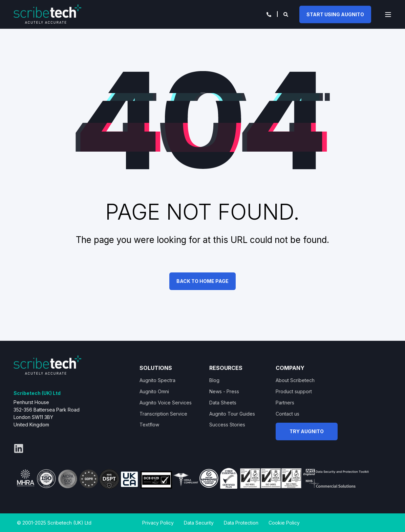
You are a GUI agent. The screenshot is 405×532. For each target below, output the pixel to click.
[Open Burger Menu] (388, 15)
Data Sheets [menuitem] (223, 403)
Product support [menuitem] (294, 391)
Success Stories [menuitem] (227, 425)
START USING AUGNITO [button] (335, 14)
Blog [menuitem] (214, 380)
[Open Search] (286, 14)
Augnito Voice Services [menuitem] (166, 403)
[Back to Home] (47, 14)
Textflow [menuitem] (149, 425)
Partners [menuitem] (285, 403)
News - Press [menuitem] (224, 391)
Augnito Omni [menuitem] (154, 391)
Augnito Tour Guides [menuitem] (232, 414)
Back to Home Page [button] (202, 281)
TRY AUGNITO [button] (307, 431)
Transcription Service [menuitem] (163, 414)
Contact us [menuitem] (287, 414)
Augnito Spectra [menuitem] (157, 380)
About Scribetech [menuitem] (295, 380)
